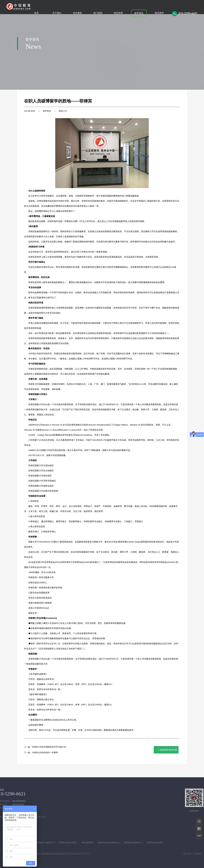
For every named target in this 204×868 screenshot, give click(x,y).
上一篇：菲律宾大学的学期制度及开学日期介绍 (45, 747)
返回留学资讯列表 (167, 750)
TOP (199, 836)
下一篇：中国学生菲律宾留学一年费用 (41, 753)
